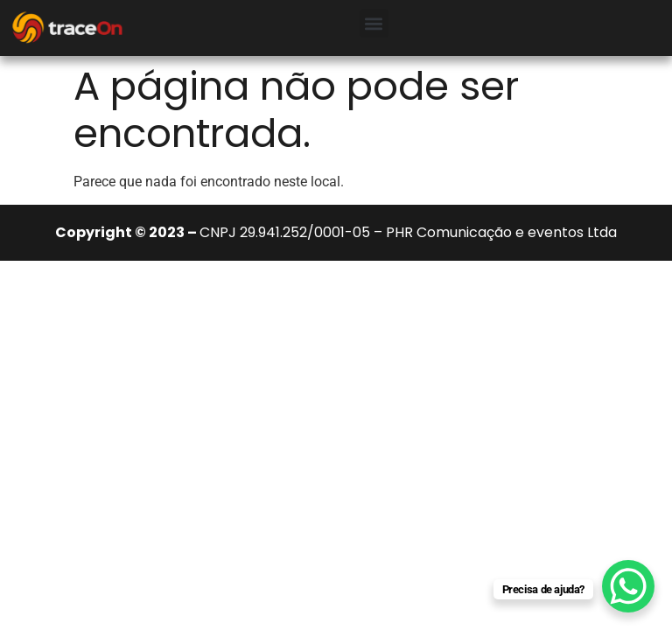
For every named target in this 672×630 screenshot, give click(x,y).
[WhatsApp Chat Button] (628, 586)
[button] (374, 23)
